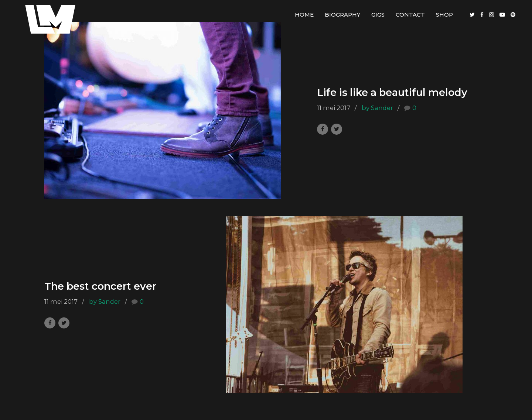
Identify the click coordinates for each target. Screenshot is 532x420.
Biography (342, 15)
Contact (410, 15)
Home (304, 15)
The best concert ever (100, 287)
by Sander (377, 108)
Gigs (378, 15)
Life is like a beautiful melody (392, 93)
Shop (444, 15)
